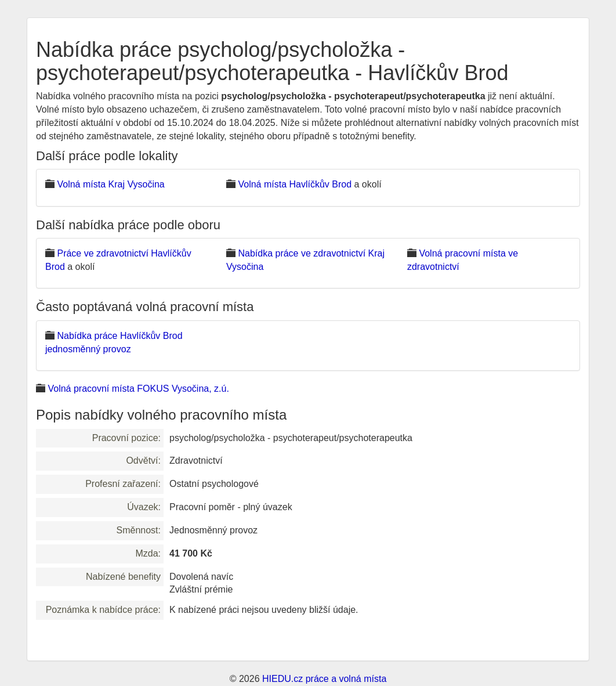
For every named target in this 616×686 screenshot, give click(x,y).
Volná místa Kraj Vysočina (110, 184)
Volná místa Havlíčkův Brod (295, 184)
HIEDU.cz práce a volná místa (324, 679)
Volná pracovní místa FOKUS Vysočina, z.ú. (138, 389)
